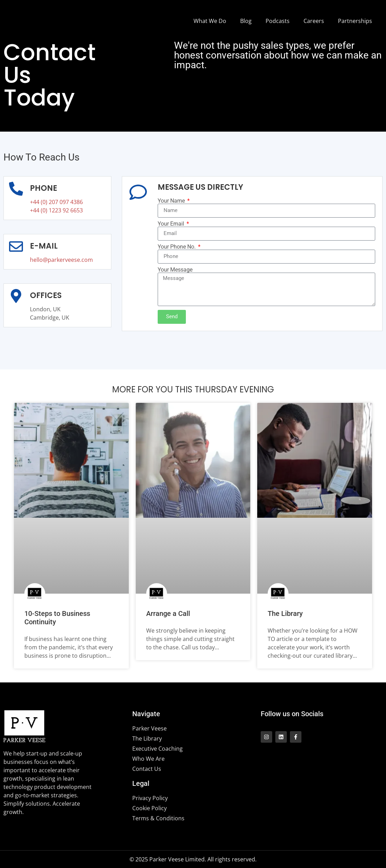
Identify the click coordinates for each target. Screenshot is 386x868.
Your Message (175, 270)
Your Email (172, 224)
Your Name (172, 201)
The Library (285, 613)
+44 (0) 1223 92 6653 (56, 210)
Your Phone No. (177, 247)
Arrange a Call (168, 613)
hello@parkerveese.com (61, 260)
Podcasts (278, 21)
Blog (246, 21)
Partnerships (355, 21)
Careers (314, 21)
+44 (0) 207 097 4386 (56, 202)
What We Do (210, 21)
